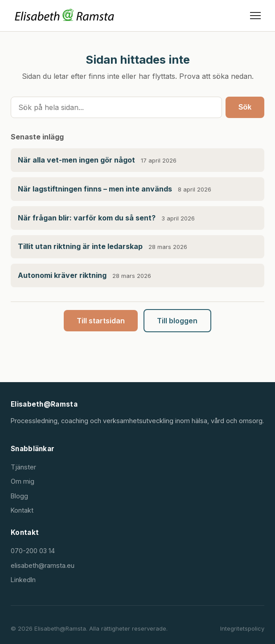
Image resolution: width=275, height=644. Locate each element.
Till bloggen (177, 321)
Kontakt (22, 510)
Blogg (19, 496)
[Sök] (116, 107)
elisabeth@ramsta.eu (43, 565)
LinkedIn (23, 580)
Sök (245, 107)
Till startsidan (101, 321)
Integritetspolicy (242, 628)
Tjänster (23, 467)
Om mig (23, 481)
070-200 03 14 (33, 551)
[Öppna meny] (255, 16)
